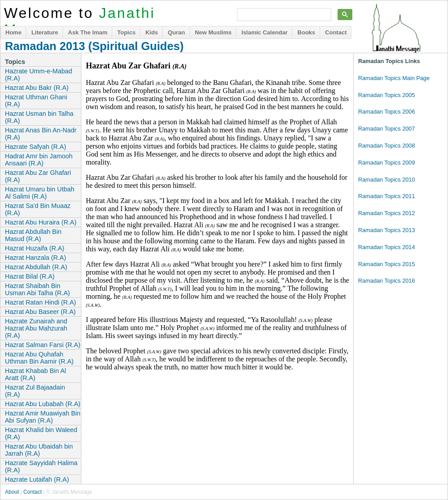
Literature (45, 32)
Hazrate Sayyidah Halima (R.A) (41, 466)
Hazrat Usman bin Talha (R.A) (39, 117)
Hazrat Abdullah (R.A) (36, 267)
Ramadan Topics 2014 (387, 247)
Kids (152, 32)
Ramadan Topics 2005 (387, 95)
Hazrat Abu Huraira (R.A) (41, 222)
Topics (126, 32)
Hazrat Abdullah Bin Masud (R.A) (33, 235)
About (12, 492)
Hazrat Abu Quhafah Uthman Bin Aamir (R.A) (39, 358)
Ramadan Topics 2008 (387, 146)
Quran (176, 32)
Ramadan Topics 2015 (387, 264)
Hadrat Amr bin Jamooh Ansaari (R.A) (39, 160)
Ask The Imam (88, 32)
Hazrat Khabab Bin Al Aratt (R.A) (36, 374)
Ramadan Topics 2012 (387, 213)
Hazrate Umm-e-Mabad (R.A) (38, 75)
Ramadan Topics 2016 (387, 281)
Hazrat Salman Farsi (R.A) (43, 345)
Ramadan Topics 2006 (387, 112)
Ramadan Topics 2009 (387, 163)
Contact (336, 32)
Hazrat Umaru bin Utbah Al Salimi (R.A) (40, 193)
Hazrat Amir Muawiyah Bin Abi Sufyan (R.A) (43, 417)
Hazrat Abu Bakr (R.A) (37, 88)
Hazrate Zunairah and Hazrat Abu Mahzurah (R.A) (36, 328)
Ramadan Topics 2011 (387, 196)
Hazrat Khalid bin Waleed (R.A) (41, 433)
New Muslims (213, 32)
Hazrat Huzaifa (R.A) (35, 248)
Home (13, 32)
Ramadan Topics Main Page (394, 78)
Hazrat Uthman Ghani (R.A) (36, 101)
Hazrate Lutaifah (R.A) (37, 479)
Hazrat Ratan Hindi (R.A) (40, 302)
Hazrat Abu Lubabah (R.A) (43, 404)
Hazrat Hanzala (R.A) (36, 258)
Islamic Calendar (264, 32)
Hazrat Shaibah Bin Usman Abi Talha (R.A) (37, 289)
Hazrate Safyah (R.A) (36, 147)
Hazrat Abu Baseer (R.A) (40, 312)
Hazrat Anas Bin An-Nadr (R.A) (41, 134)
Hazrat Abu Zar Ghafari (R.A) (38, 176)
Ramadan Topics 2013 (387, 230)
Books (306, 32)
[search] (283, 15)
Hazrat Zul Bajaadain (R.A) (35, 391)
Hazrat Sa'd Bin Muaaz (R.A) (38, 209)
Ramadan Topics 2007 (387, 129)
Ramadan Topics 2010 (387, 180)
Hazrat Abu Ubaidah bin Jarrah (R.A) (39, 450)
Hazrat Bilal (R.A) (30, 276)
